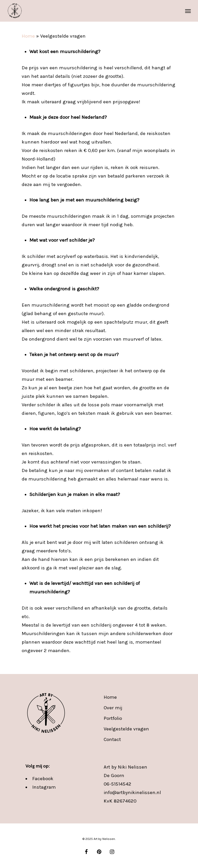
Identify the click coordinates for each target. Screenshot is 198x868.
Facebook (43, 779)
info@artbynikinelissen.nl (132, 793)
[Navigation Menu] (188, 11)
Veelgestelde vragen (126, 729)
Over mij (113, 708)
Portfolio (113, 718)
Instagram (44, 787)
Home (28, 36)
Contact (112, 739)
